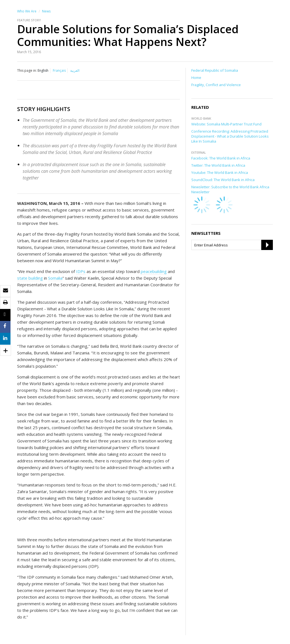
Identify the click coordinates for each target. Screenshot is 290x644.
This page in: (27, 70)
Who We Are (27, 11)
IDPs (81, 271)
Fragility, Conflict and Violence (216, 85)
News (46, 11)
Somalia (55, 278)
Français (59, 70)
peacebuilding (154, 271)
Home (196, 78)
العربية (75, 70)
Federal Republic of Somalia (215, 70)
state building (30, 278)
